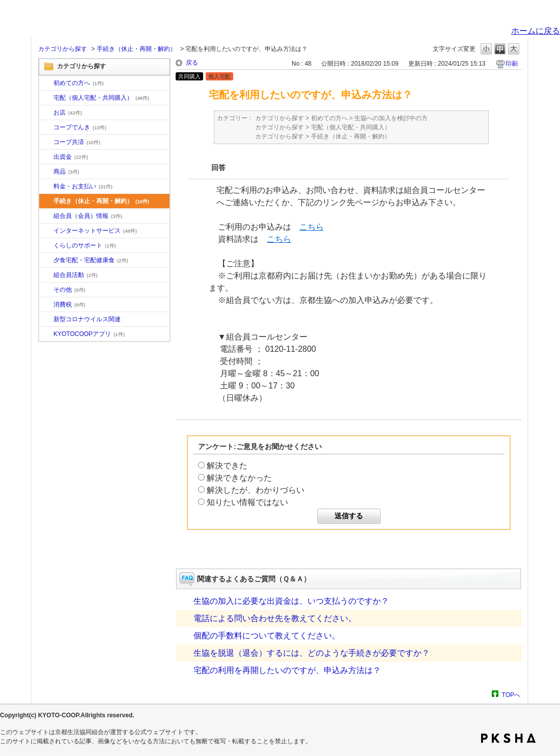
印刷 (512, 64)
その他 (69, 290)
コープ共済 (77, 142)
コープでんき (80, 127)
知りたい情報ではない (247, 502)
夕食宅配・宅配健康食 (91, 260)
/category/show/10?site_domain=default (46, 83)
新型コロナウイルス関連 (87, 319)
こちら (312, 227)
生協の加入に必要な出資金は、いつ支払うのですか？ (291, 601)
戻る (192, 63)
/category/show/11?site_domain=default (46, 172)
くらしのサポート (85, 245)
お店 (68, 113)
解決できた (227, 466)
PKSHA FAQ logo (508, 738)
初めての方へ (79, 83)
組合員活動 (76, 275)
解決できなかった (239, 478)
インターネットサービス (95, 231)
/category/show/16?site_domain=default (46, 246)
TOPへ (511, 695)
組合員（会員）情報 (88, 216)
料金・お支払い (83, 186)
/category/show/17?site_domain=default (46, 261)
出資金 (71, 157)
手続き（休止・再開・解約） (136, 49)
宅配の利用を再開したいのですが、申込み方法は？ (287, 670)
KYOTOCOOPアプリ (89, 334)
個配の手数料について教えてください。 (267, 636)
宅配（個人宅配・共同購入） (101, 98)
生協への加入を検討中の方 (391, 118)
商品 (66, 172)
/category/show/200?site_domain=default (46, 334)
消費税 (69, 304)
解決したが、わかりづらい (256, 490)
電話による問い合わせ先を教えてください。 (275, 618)
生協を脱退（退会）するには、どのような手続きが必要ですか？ (312, 653)
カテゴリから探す (63, 49)
